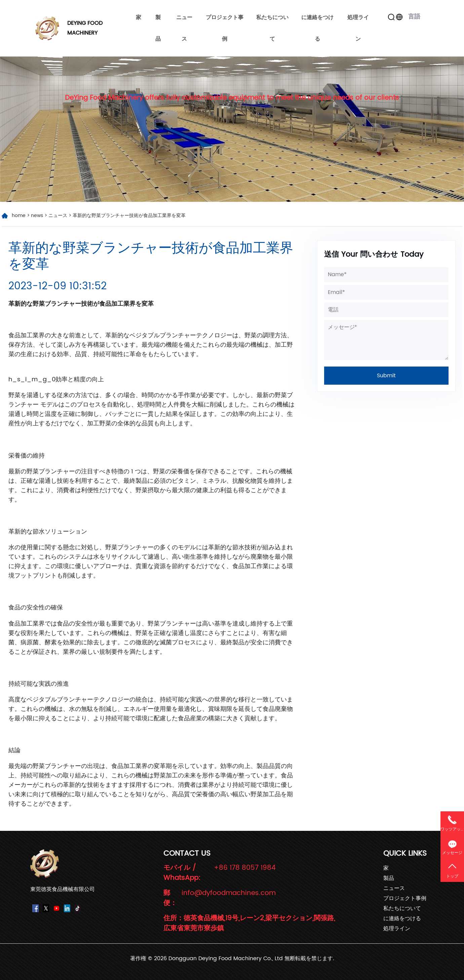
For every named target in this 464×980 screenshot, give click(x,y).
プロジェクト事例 (225, 28)
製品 (158, 28)
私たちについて (272, 28)
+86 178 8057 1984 (245, 868)
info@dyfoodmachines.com (229, 893)
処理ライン (358, 28)
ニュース (184, 28)
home (19, 216)
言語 (411, 17)
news (37, 216)
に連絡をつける (317, 28)
